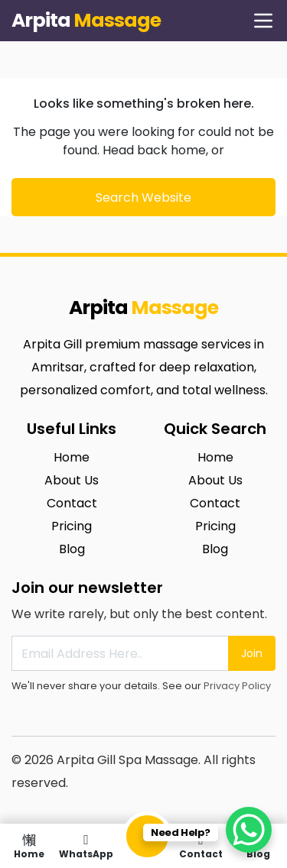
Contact (201, 846)
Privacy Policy (237, 686)
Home (29, 846)
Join (252, 653)
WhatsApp (86, 846)
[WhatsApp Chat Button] (249, 830)
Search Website (143, 198)
